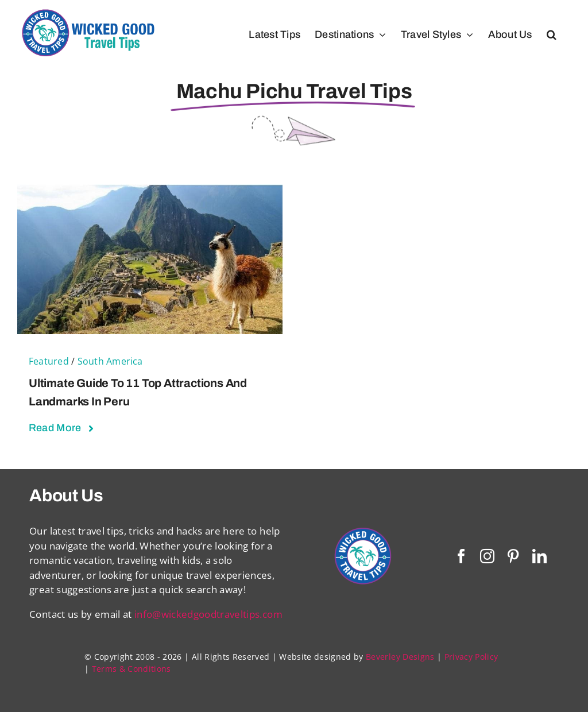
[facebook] (461, 556)
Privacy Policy (471, 657)
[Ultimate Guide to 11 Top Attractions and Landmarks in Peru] (150, 191)
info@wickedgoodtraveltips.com (208, 614)
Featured (49, 361)
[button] (552, 34)
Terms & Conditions (131, 669)
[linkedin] (539, 556)
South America (110, 361)
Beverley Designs (400, 657)
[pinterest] (513, 556)
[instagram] (487, 556)
